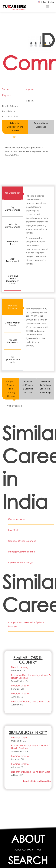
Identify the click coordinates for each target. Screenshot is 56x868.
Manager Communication (22, 552)
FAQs (38, 850)
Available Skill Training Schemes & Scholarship (45, 387)
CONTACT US (28, 850)
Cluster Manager (17, 519)
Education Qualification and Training (15, 127)
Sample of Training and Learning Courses (11, 389)
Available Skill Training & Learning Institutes (28, 387)
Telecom (29, 90)
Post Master (14, 530)
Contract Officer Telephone (22, 541)
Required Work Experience (41, 125)
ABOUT (18, 850)
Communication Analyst (20, 563)
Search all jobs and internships (37, 781)
